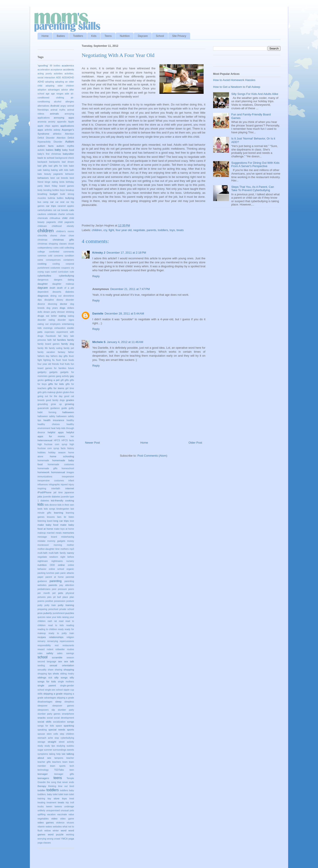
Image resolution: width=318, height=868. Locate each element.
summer (48, 750)
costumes (55, 268)
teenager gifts (64, 774)
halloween (68, 412)
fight (111, 230)
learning (59, 513)
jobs (40, 496)
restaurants (68, 645)
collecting (69, 248)
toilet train (63, 794)
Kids (94, 36)
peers (71, 589)
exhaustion (60, 328)
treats (180, 230)
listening (42, 521)
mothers (65, 549)
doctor (64, 304)
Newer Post (92, 443)
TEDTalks (59, 770)
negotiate (139, 230)
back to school (46, 158)
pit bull (57, 597)
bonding (47, 190)
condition (69, 256)
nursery (70, 561)
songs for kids (46, 726)
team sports (58, 766)
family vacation (46, 352)
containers (69, 260)
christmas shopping (48, 244)
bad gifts (42, 166)
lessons (51, 517)
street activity (66, 742)
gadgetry (42, 372)
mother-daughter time (49, 549)
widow (48, 831)
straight (52, 742)
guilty (71, 408)
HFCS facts (68, 440)
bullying (70, 198)
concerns (59, 256)
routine (70, 649)
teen (72, 770)
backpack (42, 162)
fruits (67, 364)
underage (69, 807)
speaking (42, 730)
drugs (41, 316)
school (43, 657)
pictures (42, 597)
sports (70, 730)
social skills (44, 722)
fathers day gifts (59, 356)
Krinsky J (99, 253)
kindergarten (63, 509)
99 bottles (55, 66)
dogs (62, 308)
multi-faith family (57, 553)
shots (56, 673)
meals (59, 533)
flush (59, 360)
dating (71, 280)
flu (53, 360)
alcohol (58, 102)
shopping (69, 669)
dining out (56, 296)
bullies (60, 198)
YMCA (64, 839)
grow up (56, 404)
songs (71, 722)
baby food (68, 150)
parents (151, 230)
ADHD (41, 82)
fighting (47, 360)
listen (71, 517)
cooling (56, 264)
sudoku (70, 746)
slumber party (66, 710)
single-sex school (54, 690)
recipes (42, 637)
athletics (57, 134)
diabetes (70, 292)
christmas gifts (63, 240)
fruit (62, 364)
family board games (49, 344)
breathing (42, 194)
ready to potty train (61, 633)
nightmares (57, 561)
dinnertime (69, 296)
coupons (65, 268)
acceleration (44, 70)
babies (49, 150)
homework (44, 472)
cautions (42, 214)
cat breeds (63, 210)
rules (40, 653)
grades (70, 400)
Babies (61, 36)
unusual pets (67, 811)
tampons (59, 758)
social (50, 718)
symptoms (43, 754)
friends (56, 364)
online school (56, 569)
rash (50, 621)
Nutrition (125, 36)
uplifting (42, 814)
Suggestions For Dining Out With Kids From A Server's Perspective (255, 165)
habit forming (47, 412)
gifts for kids (56, 384)
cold (62, 248)
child (65, 218)
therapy (42, 786)
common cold (45, 256)
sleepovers (43, 710)
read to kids (56, 625)
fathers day (44, 356)
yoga (71, 839)
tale (64, 754)
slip (53, 710)
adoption (42, 90)
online (61, 565)
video (54, 818)
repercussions (67, 641)
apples (55, 126)
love (72, 521)
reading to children (47, 629)
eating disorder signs (61, 320)
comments (69, 252)
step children (67, 734)
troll (72, 803)
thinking (52, 786)
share (51, 670)
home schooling (62, 456)
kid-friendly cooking (62, 500)
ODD (52, 565)
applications (67, 126)
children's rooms (65, 231)
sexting (41, 666)
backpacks (54, 162)
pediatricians (44, 589)
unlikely (41, 811)
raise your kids (54, 617)
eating (62, 316)
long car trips (61, 521)
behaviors (43, 178)
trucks (41, 807)
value (71, 814)
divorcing (53, 304)
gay (72, 376)
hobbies (42, 453)
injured (64, 485)
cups (47, 272)
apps (40, 130)
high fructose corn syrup (52, 444)
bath (72, 170)
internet (70, 488)
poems (41, 601)
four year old (124, 230)
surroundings (60, 750)
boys (62, 190)
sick (50, 678)
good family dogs (55, 400)
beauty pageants (53, 174)
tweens (58, 807)
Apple (71, 122)
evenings (48, 328)
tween (49, 807)
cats (72, 210)
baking (46, 170)
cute (72, 272)
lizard (50, 521)
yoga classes (44, 843)
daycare (43, 288)
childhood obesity (63, 226)
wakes (49, 827)
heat (53, 428)
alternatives (43, 106)
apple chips (44, 126)
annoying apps (64, 118)
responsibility (44, 645)
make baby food (48, 525)
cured (54, 272)
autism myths (65, 146)
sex (60, 661)
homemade (43, 460)
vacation (51, 814)
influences (43, 485)
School (160, 36)
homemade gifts (47, 468)
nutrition (42, 565)
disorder (70, 300)
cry (105, 230)
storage (41, 742)
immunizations (45, 477)
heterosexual (45, 440)
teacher (70, 758)
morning (58, 545)
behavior (70, 174)
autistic (41, 150)
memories (68, 533)
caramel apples (66, 206)
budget (54, 194)
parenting (55, 581)
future (71, 368)
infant (71, 481)
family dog (68, 344)
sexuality (42, 670)
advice (64, 90)
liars (59, 517)
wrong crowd (54, 839)
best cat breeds (59, 178)
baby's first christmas (49, 154)
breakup (70, 190)
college (41, 252)
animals (54, 114)
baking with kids (60, 170)
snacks (42, 718)
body (40, 190)
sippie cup (69, 690)
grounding (43, 404)
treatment (51, 803)
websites (57, 827)
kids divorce (51, 505)
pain (57, 573)
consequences (53, 260)
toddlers (163, 230)
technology (43, 770)
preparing (42, 609)
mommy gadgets (56, 541)
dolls (40, 312)
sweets (70, 750)
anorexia (42, 122)
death (52, 288)
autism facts (46, 146)
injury (71, 485)
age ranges (57, 94)
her (72, 436)
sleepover (43, 706)
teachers (57, 762)
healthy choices (49, 424)
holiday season (57, 453)
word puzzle (56, 834)
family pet (69, 348)
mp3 (72, 549)
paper (41, 577)
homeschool (68, 468)
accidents (69, 69)
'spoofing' (43, 65)
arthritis (48, 130)
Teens (108, 36)
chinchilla (42, 236)
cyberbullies (44, 276)
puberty (48, 613)
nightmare (43, 561)
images (70, 472)
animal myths (58, 110)
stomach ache (45, 738)
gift (62, 380)
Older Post (195, 443)
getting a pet (52, 380)
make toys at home (64, 529)
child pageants (66, 222)
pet (54, 593)
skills (40, 694)
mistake (42, 541)
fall (54, 340)
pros (40, 613)
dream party (50, 312)
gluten (59, 392)
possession (60, 601)
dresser (61, 312)
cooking (42, 264)
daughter (43, 284)
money (71, 541)
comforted (54, 252)
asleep (57, 130)
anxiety (52, 122)
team (65, 762)
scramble (57, 657)
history (71, 448)
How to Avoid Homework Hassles (234, 80)
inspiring (42, 489)
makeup (42, 533)
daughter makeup (63, 284)
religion (70, 637)
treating (41, 803)
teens (58, 778)
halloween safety (46, 416)
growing (69, 404)
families (62, 340)
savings (70, 653)
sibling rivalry (67, 674)
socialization (59, 722)
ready (61, 629)
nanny (70, 553)
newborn (54, 557)
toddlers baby (67, 790)
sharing (59, 670)
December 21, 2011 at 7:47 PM (130, 289)
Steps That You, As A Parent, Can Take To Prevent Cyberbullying (253, 189)
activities (58, 74)
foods (71, 360)
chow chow (67, 236)
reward (41, 649)
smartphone (68, 714)
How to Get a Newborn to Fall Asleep (237, 87)
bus (39, 202)
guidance (55, 408)
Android (55, 106)
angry (63, 106)
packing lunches (46, 573)
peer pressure (59, 589)
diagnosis (43, 296)
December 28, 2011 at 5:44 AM (124, 313)
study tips (50, 746)
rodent (50, 649)
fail (60, 336)
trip (67, 803)
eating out (43, 324)
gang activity (63, 376)
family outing (56, 348)
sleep (58, 701)
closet (71, 244)
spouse (41, 734)
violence (60, 823)
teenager (43, 774)
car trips (51, 206)
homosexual (58, 472)
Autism (70, 142)
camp (46, 202)
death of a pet (65, 288)
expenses (49, 332)
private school (67, 609)
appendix (62, 122)
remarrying (53, 641)
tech (72, 766)
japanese (69, 492)
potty (40, 605)
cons (40, 260)
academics (68, 65)
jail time (58, 492)
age (48, 94)
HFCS (57, 440)
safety (50, 653)
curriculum (63, 272)
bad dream (68, 162)
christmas (42, 240)
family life (43, 348)
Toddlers (78, 36)
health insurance (54, 420)
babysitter (68, 154)
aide (67, 94)
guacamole (43, 408)
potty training (66, 605)
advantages (54, 90)
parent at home (55, 577)
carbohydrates (45, 210)
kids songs (49, 509)
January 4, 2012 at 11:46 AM (125, 342)
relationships (56, 637)
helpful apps (56, 432)
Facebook (51, 336)
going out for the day (50, 396)
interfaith (56, 489)
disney (60, 300)
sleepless (69, 702)
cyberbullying (66, 276)
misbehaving (68, 537)
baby (58, 150)
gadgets (53, 372)
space (59, 726)
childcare (42, 226)
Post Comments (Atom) (152, 456)
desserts (57, 292)
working (70, 835)
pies (49, 597)
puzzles (70, 613)
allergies (70, 102)
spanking (69, 726)
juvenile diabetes (52, 497)
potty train (50, 605)
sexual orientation (62, 665)
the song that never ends (60, 782)
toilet (55, 794)
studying (61, 746)
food (65, 360)
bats (40, 174)
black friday (51, 186)
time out (63, 786)
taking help (55, 754)
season (70, 658)
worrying (42, 839)
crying (41, 272)
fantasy (62, 352)
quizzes (41, 617)
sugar (40, 750)
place (65, 597)
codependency (45, 248)
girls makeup (49, 392)
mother (70, 545)
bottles (56, 190)
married (51, 533)
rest (57, 645)
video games (46, 822)
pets (61, 593)
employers (55, 324)
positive (49, 601)
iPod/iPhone (44, 492)
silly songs (61, 677)
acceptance (56, 70)
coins (56, 248)
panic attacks (67, 573)
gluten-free (68, 392)
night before (67, 557)
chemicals (43, 218)
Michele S (99, 342)
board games (67, 186)
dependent (43, 292)
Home (45, 36)
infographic (54, 485)
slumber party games (49, 714)
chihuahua (55, 218)
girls (40, 392)
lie (65, 517)
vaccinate (62, 814)
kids (41, 504)
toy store (54, 798)
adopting (50, 82)
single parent (47, 685)
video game (67, 819)
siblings (42, 677)
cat (55, 210)
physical (70, 593)
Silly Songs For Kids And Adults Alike (255, 94)
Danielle (98, 313)
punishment (59, 613)
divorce (41, 304)
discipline (49, 300)
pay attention (67, 585)
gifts (67, 380)
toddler (42, 790)
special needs (57, 730)
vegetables (43, 819)
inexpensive (68, 477)
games (52, 376)
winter (56, 831)
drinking (70, 312)
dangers (58, 280)
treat (72, 799)
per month (44, 593)
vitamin (41, 827)
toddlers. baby (45, 794)
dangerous (43, 280)
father (71, 352)
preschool (53, 609)
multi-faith (43, 553)
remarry (42, 641)
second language (47, 662)
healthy (70, 420)
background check (65, 158)
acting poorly (45, 74)
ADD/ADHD (68, 78)
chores (54, 236)
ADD (59, 78)
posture (70, 601)
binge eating (51, 182)
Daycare (143, 36)
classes (63, 244)
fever (71, 356)
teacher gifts (44, 762)
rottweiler (60, 649)
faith (49, 340)
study (40, 746)
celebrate (52, 214)
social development (64, 718)
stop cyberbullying (64, 738)
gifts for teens (56, 388)
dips (40, 300)
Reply (96, 276)
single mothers (66, 682)
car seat (60, 202)
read (61, 621)
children (97, 230)
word (63, 830)
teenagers (43, 778)
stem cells (52, 734)
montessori (43, 545)
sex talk (69, 661)
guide (64, 408)
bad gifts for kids (58, 166)
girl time (70, 388)
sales (60, 653)
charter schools (66, 214)
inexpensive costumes (51, 481)
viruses (70, 823)
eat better (51, 316)
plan (72, 597)
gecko (41, 380)
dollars (71, 308)
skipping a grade (53, 694)
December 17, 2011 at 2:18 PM (126, 253)
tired (72, 786)
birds (62, 182)
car (52, 202)
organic (70, 569)
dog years (52, 308)
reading (70, 625)
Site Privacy (179, 36)
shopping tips (45, 674)
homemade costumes (61, 464)
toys (172, 230)
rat (55, 621)
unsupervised (53, 811)
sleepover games (63, 706)
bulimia (51, 198)
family (71, 340)
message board (47, 537)
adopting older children (60, 86)
